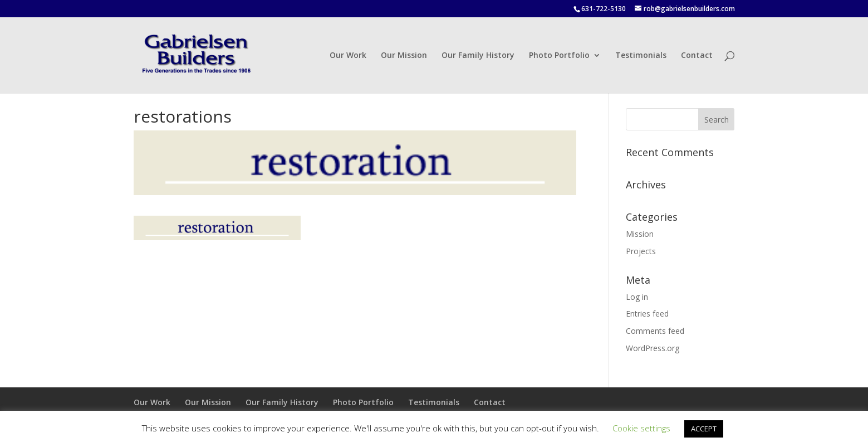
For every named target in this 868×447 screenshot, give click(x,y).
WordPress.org (653, 348)
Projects (641, 251)
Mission (640, 234)
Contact (697, 56)
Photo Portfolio (559, 56)
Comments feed (655, 331)
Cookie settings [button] (641, 428)
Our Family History (478, 56)
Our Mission (404, 56)
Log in (637, 297)
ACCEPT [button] (704, 429)
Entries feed (647, 314)
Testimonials (641, 56)
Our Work (348, 56)
